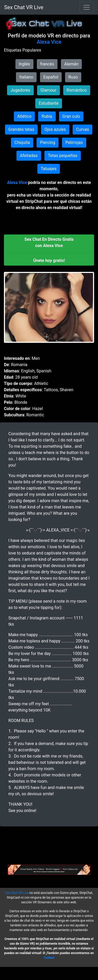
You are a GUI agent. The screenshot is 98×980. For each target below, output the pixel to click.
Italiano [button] (26, 77)
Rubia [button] (47, 116)
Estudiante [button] (49, 103)
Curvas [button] (82, 129)
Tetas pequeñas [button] (63, 156)
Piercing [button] (48, 142)
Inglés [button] (24, 64)
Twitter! (49, 958)
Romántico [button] (77, 90)
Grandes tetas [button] (21, 129)
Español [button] (51, 77)
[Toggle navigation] (87, 7)
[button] (49, 250)
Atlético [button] (24, 116)
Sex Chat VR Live (24, 7)
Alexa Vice (49, 42)
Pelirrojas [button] (74, 142)
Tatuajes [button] (49, 169)
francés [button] (47, 64)
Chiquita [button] (22, 142)
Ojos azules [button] (55, 129)
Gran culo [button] (71, 116)
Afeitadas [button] (29, 156)
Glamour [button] (48, 90)
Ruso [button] (73, 77)
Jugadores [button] (20, 90)
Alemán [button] (71, 64)
